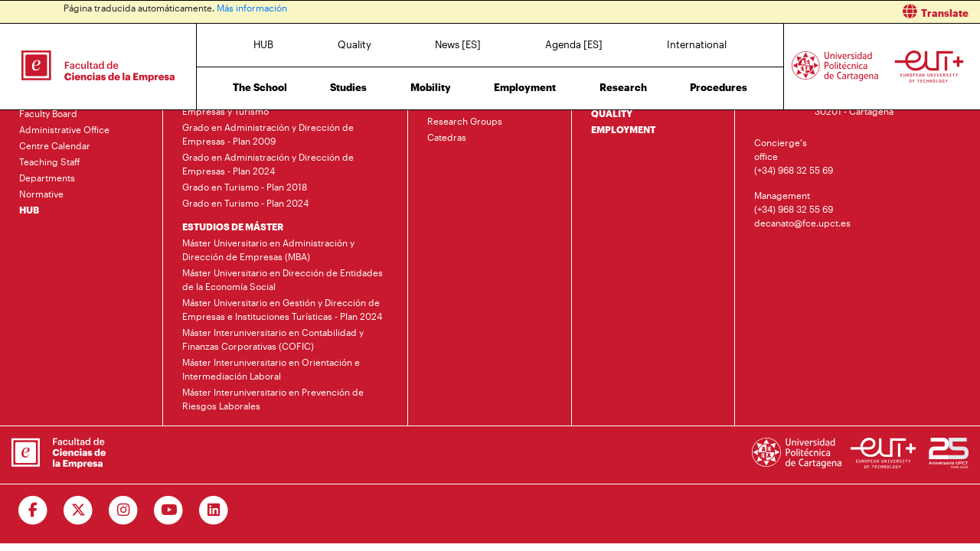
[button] (741, 12)
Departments (47, 178)
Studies (348, 87)
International (697, 44)
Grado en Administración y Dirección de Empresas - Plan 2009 (268, 134)
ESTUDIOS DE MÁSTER (233, 227)
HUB (263, 44)
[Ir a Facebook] (33, 510)
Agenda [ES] (574, 44)
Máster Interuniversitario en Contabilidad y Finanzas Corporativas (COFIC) (273, 339)
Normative (41, 194)
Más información (252, 8)
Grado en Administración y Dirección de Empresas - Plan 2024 (268, 164)
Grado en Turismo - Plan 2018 (245, 187)
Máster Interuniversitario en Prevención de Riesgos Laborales (273, 399)
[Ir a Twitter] (78, 510)
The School (260, 87)
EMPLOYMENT (623, 129)
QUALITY (612, 113)
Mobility (431, 87)
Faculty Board (48, 113)
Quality (354, 44)
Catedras (447, 137)
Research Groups (465, 121)
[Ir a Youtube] (169, 510)
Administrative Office (64, 129)
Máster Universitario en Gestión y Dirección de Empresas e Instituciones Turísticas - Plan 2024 (282, 309)
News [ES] (458, 44)
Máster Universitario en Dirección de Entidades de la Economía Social (283, 279)
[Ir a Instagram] (124, 510)
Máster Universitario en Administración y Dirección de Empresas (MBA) (268, 249)
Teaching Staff (50, 161)
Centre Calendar (55, 145)
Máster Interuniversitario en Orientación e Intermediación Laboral (271, 369)
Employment (525, 87)
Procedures (719, 87)
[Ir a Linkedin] (214, 510)
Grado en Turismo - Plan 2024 (245, 203)
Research (623, 87)
